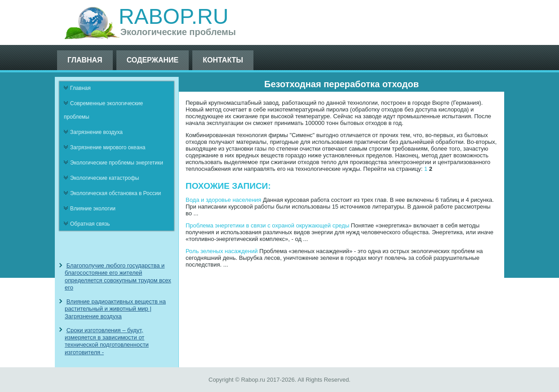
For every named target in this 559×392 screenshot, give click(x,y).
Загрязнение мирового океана (108, 147)
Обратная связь (90, 224)
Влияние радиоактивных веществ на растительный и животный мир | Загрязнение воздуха (115, 309)
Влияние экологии (93, 209)
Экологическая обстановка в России (115, 193)
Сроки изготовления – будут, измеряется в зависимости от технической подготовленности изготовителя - (107, 341)
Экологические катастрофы (105, 178)
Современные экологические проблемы (103, 110)
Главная (85, 60)
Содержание (153, 60)
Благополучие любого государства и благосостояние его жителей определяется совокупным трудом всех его (118, 276)
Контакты (223, 60)
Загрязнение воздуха (96, 132)
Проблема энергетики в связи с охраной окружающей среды (267, 225)
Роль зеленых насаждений (222, 251)
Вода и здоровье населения (223, 200)
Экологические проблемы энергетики (117, 163)
